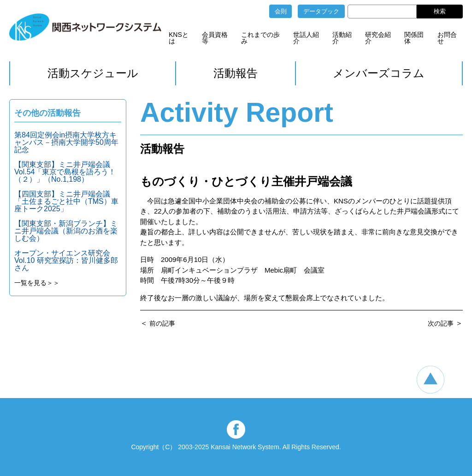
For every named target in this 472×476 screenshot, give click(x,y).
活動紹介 (342, 38)
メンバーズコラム (379, 73)
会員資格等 (215, 38)
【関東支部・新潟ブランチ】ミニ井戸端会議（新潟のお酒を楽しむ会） (66, 231)
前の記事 (162, 323)
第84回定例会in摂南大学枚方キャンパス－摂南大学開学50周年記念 (66, 142)
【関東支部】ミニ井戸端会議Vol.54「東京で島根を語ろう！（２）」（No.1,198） (65, 172)
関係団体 (414, 38)
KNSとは (179, 38)
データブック (321, 11)
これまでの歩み (260, 38)
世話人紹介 (306, 38)
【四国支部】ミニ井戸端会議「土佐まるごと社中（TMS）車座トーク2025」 (66, 201)
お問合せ (447, 38)
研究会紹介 (378, 38)
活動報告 (236, 73)
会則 (281, 11)
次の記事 (441, 323)
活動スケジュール (93, 73)
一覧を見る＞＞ (37, 283)
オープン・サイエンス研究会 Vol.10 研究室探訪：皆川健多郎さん (66, 260)
